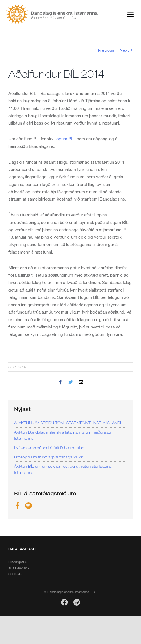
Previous (106, 50)
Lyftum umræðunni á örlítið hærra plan (49, 448)
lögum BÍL (65, 139)
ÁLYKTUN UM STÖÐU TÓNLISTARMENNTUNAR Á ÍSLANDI (68, 423)
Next (124, 50)
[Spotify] (28, 506)
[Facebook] (17, 506)
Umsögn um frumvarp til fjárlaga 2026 (49, 457)
